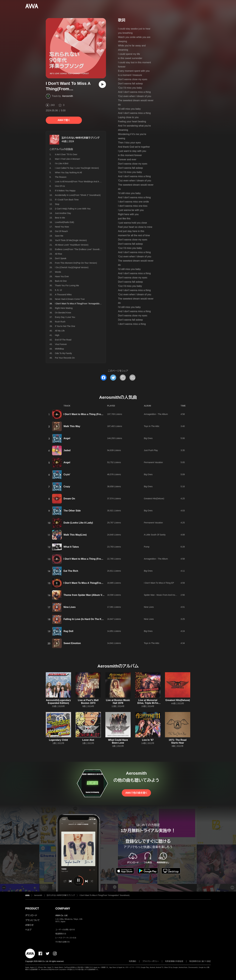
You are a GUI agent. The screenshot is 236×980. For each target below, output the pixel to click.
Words (58, 272)
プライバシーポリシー (151, 961)
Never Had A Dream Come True (70, 299)
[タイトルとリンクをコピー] (123, 378)
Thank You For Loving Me (67, 285)
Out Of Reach (61, 231)
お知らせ (29, 925)
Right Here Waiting (64, 308)
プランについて (33, 920)
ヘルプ (28, 930)
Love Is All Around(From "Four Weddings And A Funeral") (82, 182)
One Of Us (60, 186)
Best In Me (60, 218)
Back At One (61, 281)
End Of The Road (63, 340)
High (57, 335)
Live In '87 (148, 740)
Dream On (69, 499)
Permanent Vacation (153, 462)
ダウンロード (31, 915)
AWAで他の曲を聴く (136, 793)
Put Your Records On (65, 358)
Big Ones (148, 438)
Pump (147, 547)
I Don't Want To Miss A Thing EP (159, 583)
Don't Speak (61, 258)
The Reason (61, 177)
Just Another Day (63, 213)
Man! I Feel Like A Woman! (68, 159)
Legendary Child (58, 740)
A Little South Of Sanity (155, 535)
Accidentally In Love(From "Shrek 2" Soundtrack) (78, 195)
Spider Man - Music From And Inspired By (163, 595)
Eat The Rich (71, 571)
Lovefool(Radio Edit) (64, 222)
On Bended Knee (63, 313)
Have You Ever (62, 276)
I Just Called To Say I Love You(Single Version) (77, 168)
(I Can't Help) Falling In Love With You (73, 209)
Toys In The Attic (152, 426)
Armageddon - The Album (156, 414)
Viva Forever (61, 344)
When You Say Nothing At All (68, 172)
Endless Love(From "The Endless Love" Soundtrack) (80, 249)
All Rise (58, 254)
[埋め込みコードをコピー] (132, 378)
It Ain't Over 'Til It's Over (66, 154)
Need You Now (62, 227)
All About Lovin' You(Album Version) (72, 245)
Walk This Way (72, 426)
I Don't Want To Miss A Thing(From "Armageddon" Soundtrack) (100, 583)
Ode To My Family (63, 353)
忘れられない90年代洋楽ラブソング (81, 138)
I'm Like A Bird (62, 163)
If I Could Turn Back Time (67, 200)
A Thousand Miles (63, 295)
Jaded (67, 450)
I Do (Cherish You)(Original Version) (72, 267)
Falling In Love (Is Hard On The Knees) (86, 619)
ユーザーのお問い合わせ (65, 930)
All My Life (60, 331)
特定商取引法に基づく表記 (200, 961)
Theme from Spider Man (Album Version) (87, 595)
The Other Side (72, 511)
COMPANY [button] (63, 908)
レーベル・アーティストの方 (66, 938)
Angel (67, 438)
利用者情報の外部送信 (174, 961)
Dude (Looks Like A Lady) (78, 523)
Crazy (67, 487)
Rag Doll (68, 631)
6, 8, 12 (58, 290)
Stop (57, 204)
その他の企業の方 (63, 942)
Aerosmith (68, 96)
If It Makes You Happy (65, 191)
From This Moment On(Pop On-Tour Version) (76, 263)
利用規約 (133, 961)
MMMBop (59, 349)
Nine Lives (70, 607)
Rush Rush (60, 322)
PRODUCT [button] (32, 908)
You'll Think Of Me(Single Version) (71, 240)
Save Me (59, 236)
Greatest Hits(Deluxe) (154, 499)
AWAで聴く (64, 120)
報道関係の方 (61, 934)
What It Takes (71, 547)
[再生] (102, 84)
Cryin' (67, 474)
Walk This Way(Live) (75, 535)
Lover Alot (88, 740)
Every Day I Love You (65, 317)
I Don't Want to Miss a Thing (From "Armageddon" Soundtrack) (100, 414)
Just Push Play (151, 450)
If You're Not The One (65, 326)
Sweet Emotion (72, 643)
